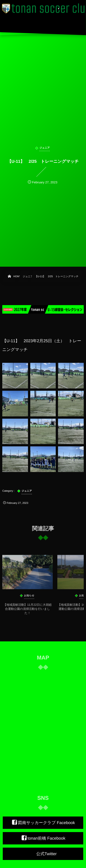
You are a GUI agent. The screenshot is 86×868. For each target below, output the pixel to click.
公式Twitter (46, 854)
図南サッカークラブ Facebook (46, 823)
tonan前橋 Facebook (46, 838)
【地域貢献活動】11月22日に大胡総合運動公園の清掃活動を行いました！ (27, 611)
